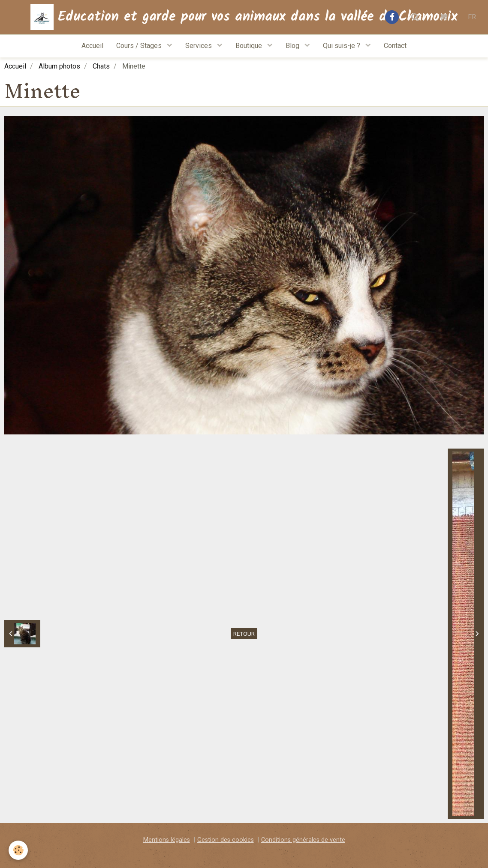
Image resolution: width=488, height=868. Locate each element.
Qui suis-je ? (342, 46)
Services (199, 46)
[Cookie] (18, 850)
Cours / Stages (140, 46)
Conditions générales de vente (303, 840)
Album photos (59, 66)
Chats (101, 66)
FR (472, 17)
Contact (395, 46)
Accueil (92, 46)
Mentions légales (167, 840)
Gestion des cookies (226, 840)
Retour (244, 634)
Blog (293, 46)
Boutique (250, 46)
